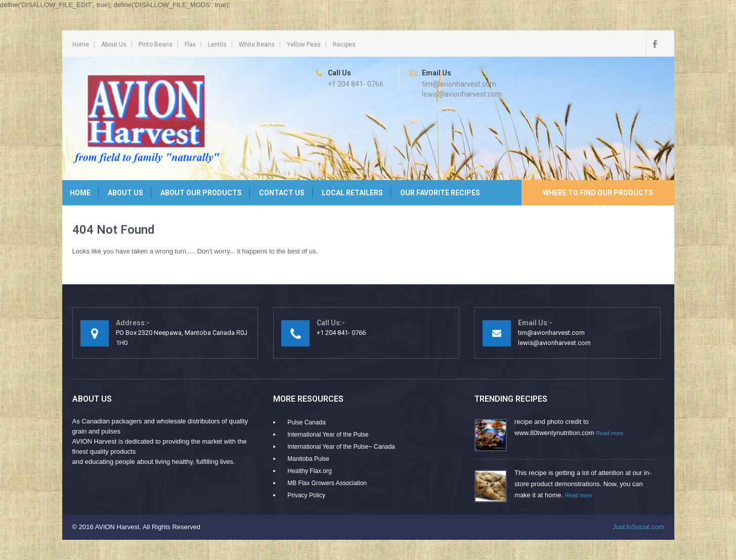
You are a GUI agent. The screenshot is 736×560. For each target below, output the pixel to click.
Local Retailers (352, 193)
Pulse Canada (306, 422)
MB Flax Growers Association (327, 483)
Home (81, 45)
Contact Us (282, 193)
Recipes (344, 45)
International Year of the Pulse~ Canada (341, 447)
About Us (114, 45)
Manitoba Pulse (308, 459)
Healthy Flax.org (309, 471)
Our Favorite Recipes (440, 193)
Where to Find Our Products (598, 193)
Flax (190, 45)
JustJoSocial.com (638, 527)
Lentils (217, 45)
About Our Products (201, 193)
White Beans (257, 45)
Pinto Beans (156, 45)
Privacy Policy (306, 495)
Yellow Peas (304, 45)
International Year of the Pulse (328, 435)
